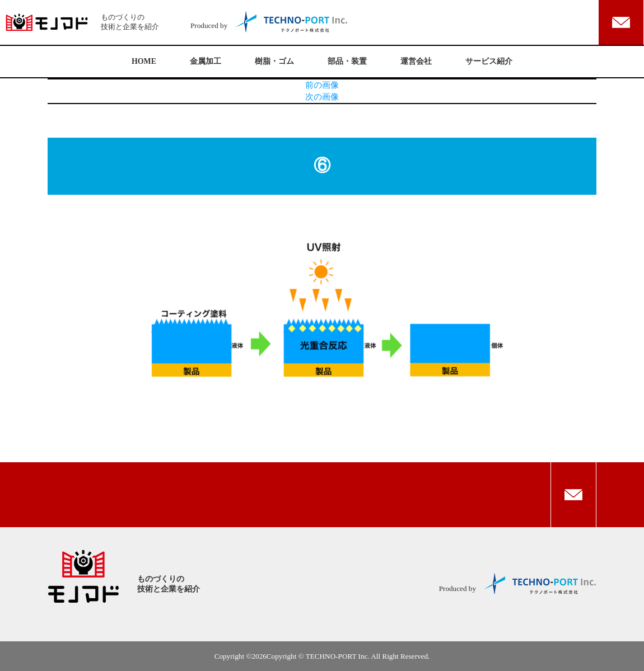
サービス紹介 (489, 61)
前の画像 (322, 85)
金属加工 (206, 61)
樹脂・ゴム (274, 61)
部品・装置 (347, 61)
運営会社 (416, 61)
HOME (144, 61)
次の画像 (322, 97)
